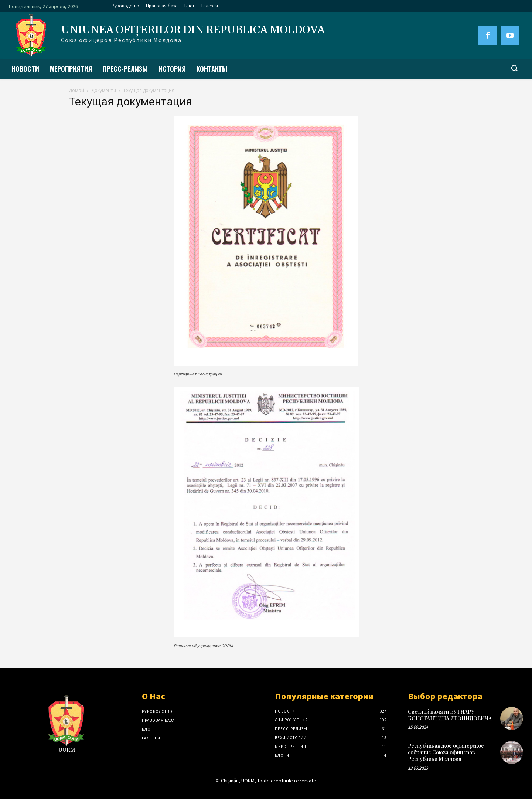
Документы (104, 90)
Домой (76, 90)
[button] (514, 68)
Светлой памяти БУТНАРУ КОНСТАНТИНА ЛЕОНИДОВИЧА (450, 715)
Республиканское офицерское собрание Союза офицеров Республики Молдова (446, 752)
